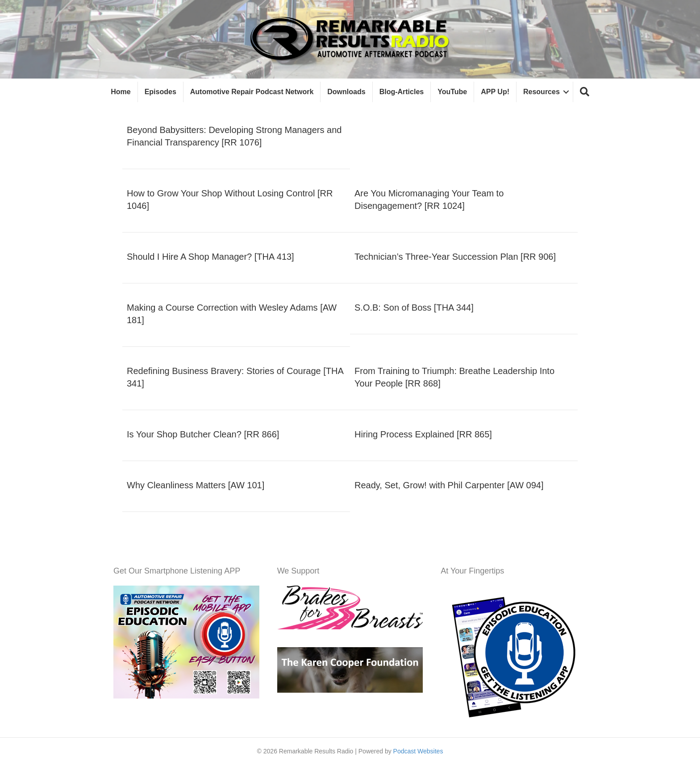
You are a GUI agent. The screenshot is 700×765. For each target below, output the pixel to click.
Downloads (346, 92)
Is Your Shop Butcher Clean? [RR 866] (203, 434)
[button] (585, 92)
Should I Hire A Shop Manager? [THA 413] (210, 257)
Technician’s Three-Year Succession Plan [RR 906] (455, 257)
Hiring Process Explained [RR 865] (423, 434)
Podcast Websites (418, 751)
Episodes (160, 92)
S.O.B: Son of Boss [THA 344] (414, 308)
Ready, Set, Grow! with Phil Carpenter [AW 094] (449, 485)
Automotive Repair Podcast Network (252, 92)
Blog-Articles (402, 92)
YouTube (452, 92)
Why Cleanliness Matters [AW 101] (196, 485)
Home (121, 92)
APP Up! (495, 92)
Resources (542, 92)
